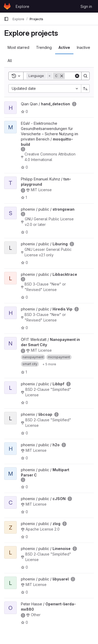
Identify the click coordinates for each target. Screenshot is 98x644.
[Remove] (62, 76)
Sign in (86, 6)
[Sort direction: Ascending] (85, 89)
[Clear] (77, 76)
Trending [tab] (44, 47)
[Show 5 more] (49, 364)
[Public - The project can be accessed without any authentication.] (74, 104)
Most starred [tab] (18, 47)
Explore (22, 6)
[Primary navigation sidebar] (6, 19)
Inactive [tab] (83, 47)
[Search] (85, 76)
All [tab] (10, 61)
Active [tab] (64, 47)
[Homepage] (7, 6)
